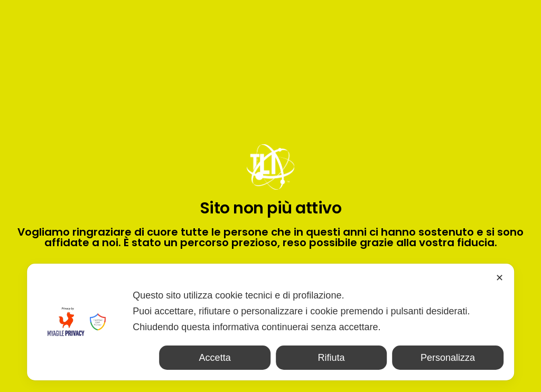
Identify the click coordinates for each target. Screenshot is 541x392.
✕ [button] (500, 278)
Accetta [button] (215, 358)
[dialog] (270, 322)
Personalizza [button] (448, 358)
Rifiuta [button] (332, 358)
